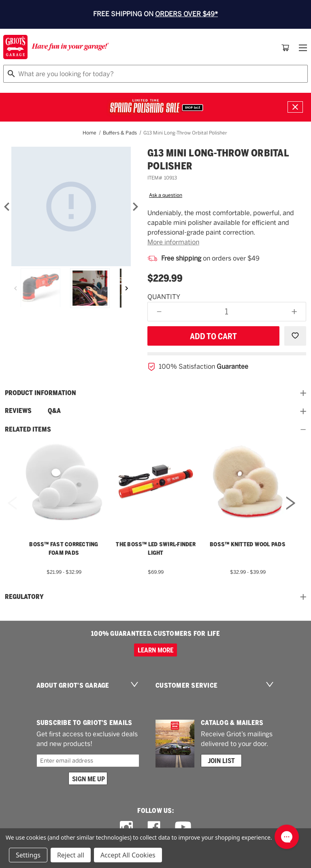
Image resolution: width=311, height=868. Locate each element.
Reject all (71, 855)
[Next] (135, 207)
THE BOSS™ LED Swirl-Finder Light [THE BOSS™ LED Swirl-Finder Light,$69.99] (156, 548)
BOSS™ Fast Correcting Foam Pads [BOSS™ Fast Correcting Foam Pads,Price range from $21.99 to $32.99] (64, 548)
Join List (221, 761)
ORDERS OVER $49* (186, 14)
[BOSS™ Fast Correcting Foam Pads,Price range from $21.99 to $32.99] (64, 481)
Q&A (54, 411)
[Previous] (16, 288)
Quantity (164, 297)
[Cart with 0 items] (285, 48)
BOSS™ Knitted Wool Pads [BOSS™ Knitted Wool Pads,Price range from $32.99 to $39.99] (248, 544)
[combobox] (155, 74)
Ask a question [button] (166, 195)
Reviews (18, 411)
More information (173, 242)
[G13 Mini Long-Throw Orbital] (71, 206)
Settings (28, 855)
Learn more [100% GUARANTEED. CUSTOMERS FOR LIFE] (155, 650)
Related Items (155, 430)
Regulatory (155, 597)
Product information (155, 393)
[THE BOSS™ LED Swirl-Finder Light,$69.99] (156, 481)
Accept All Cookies (128, 855)
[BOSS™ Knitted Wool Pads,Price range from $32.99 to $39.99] (248, 481)
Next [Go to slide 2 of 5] (291, 514)
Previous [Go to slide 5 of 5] (12, 514)
